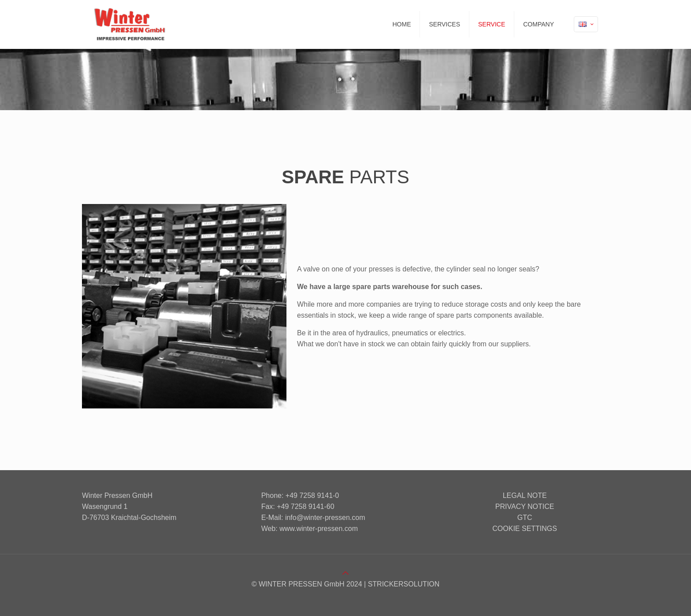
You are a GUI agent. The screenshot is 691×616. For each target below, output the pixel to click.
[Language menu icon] (586, 24)
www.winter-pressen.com (319, 529)
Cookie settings (525, 529)
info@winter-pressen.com (325, 518)
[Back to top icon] (345, 573)
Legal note (525, 495)
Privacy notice (525, 507)
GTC (525, 518)
